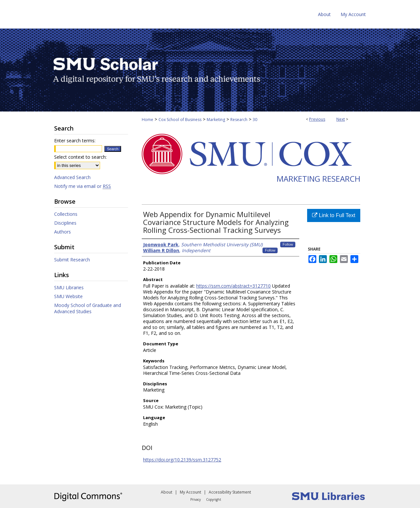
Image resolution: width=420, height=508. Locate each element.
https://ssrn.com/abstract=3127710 (233, 286)
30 (255, 120)
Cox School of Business (180, 120)
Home (147, 120)
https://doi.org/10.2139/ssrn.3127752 (182, 460)
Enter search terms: (75, 141)
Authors (63, 232)
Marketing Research (318, 179)
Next (341, 119)
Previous (317, 119)
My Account (190, 492)
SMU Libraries (69, 287)
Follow (288, 244)
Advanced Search (72, 177)
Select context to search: (80, 157)
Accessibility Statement (230, 492)
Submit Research (72, 260)
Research (239, 120)
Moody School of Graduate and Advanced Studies (88, 308)
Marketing (216, 120)
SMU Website (68, 296)
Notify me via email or (83, 186)
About (167, 492)
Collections (66, 214)
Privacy (196, 499)
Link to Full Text (334, 215)
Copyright (214, 499)
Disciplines (65, 223)
